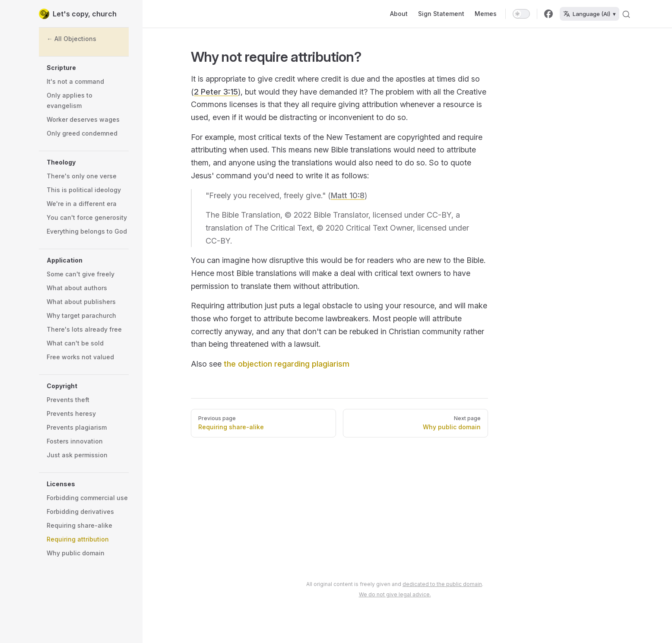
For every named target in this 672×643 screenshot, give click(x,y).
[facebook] (548, 14)
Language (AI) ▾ (590, 14)
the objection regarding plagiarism (287, 364)
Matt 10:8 (348, 195)
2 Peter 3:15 (216, 92)
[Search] (626, 14)
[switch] (521, 14)
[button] (88, 68)
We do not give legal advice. (395, 594)
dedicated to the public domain (442, 584)
